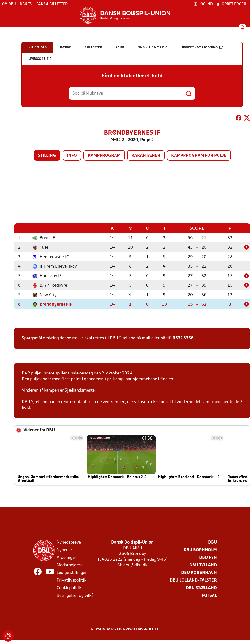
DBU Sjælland (201, 588)
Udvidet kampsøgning (202, 47)
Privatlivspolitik (72, 580)
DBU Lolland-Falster (193, 580)
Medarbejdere (70, 565)
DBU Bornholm (200, 550)
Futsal (209, 595)
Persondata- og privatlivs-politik (125, 629)
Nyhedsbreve (69, 542)
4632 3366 (183, 338)
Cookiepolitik (69, 588)
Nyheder (65, 550)
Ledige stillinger (72, 573)
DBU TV (26, 4)
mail (146, 338)
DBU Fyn (208, 557)
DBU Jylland (203, 565)
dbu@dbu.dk (135, 565)
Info (72, 156)
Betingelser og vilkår (76, 595)
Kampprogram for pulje (199, 156)
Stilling (47, 156)
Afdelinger (67, 557)
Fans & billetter (52, 4)
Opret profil (232, 4)
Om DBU (9, 4)
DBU (213, 542)
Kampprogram (104, 156)
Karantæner (146, 156)
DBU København (199, 573)
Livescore (39, 59)
